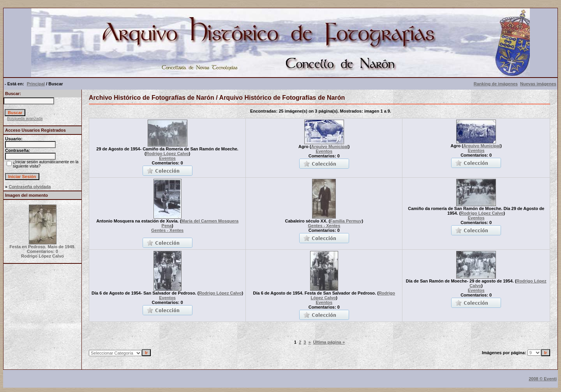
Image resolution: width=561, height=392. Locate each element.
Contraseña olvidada (30, 187)
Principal (36, 84)
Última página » (329, 342)
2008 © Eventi (543, 379)
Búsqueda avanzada (25, 119)
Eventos (167, 158)
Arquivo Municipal (329, 147)
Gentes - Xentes (167, 230)
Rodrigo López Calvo (168, 154)
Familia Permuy (346, 221)
